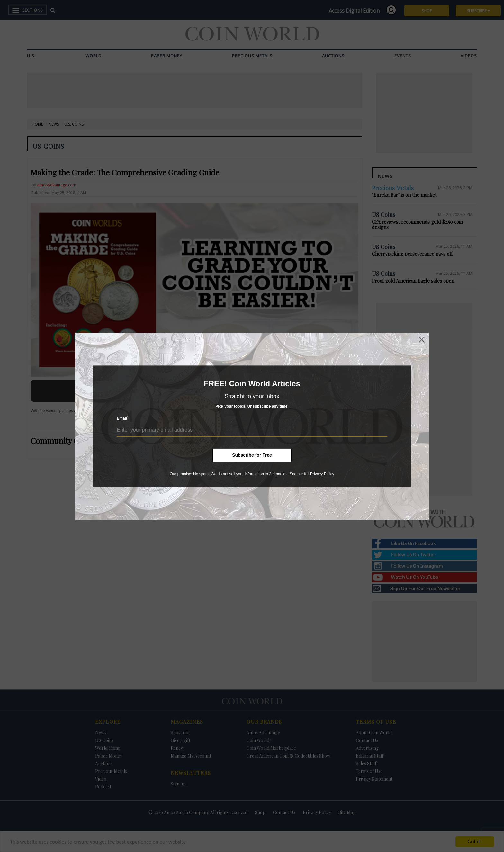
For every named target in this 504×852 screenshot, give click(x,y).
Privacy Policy (322, 474)
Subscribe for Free (252, 455)
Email (122, 418)
